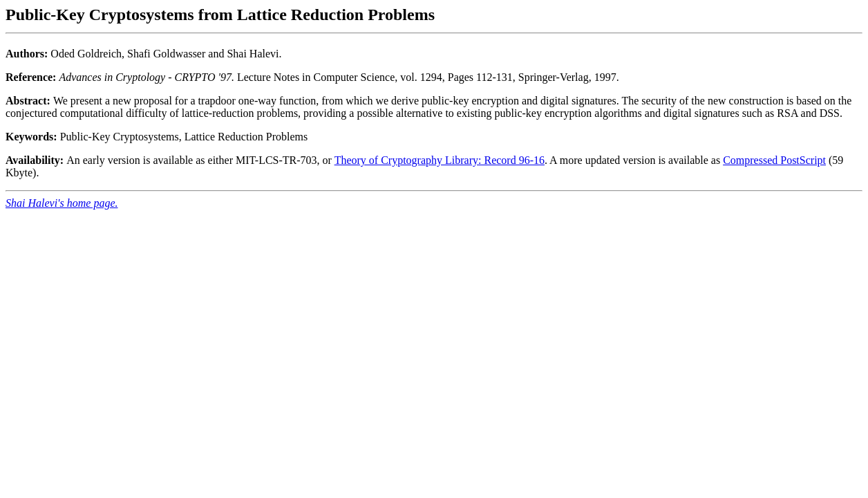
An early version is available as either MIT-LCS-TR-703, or (170, 160)
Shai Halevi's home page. (62, 203)
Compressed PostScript (774, 160)
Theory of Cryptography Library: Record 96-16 (440, 160)
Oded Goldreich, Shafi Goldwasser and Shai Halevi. (434, 74)
